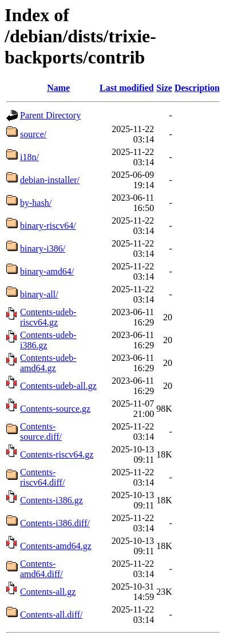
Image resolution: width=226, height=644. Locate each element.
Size (164, 88)
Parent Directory (50, 115)
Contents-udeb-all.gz (58, 386)
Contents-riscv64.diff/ (42, 477)
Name (58, 88)
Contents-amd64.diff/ (41, 569)
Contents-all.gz (48, 592)
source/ (33, 134)
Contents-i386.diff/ (55, 523)
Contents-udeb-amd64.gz (48, 363)
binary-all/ (39, 294)
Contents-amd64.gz (56, 546)
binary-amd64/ (47, 271)
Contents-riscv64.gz (57, 454)
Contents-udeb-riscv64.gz (48, 317)
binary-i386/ (43, 249)
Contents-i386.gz (51, 500)
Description (197, 88)
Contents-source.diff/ (41, 432)
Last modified (127, 88)
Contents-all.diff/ (51, 615)
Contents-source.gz (55, 409)
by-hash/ (36, 203)
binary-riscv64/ (48, 226)
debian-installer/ (50, 180)
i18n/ (29, 157)
